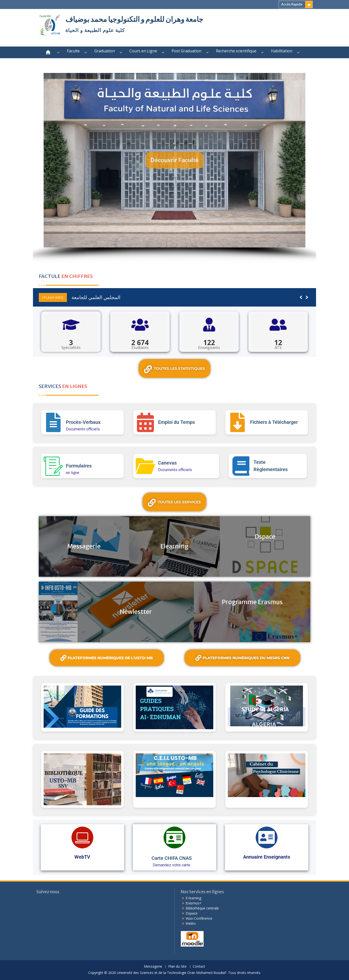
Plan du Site (177, 967)
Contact (199, 967)
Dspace (192, 913)
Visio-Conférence (199, 918)
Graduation (105, 51)
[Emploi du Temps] (145, 422)
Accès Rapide (292, 4)
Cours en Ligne (143, 51)
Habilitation (282, 51)
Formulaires (79, 466)
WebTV (82, 857)
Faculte (73, 51)
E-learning (193, 898)
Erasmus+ (194, 903)
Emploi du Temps (176, 422)
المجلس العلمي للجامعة (94, 297)
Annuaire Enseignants (267, 857)
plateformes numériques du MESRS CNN (242, 658)
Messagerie (153, 967)
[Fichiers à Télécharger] (238, 422)
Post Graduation (186, 51)
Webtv (191, 923)
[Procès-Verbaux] (53, 422)
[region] (174, 168)
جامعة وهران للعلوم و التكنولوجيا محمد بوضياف (134, 19)
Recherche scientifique (236, 51)
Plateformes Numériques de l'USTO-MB (107, 658)
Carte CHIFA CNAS (172, 858)
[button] (174, 160)
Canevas (167, 463)
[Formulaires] (53, 466)
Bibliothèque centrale (202, 908)
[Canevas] (145, 466)
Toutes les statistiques (174, 369)
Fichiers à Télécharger (274, 422)
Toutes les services (174, 503)
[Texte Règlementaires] (241, 466)
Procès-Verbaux (83, 422)
